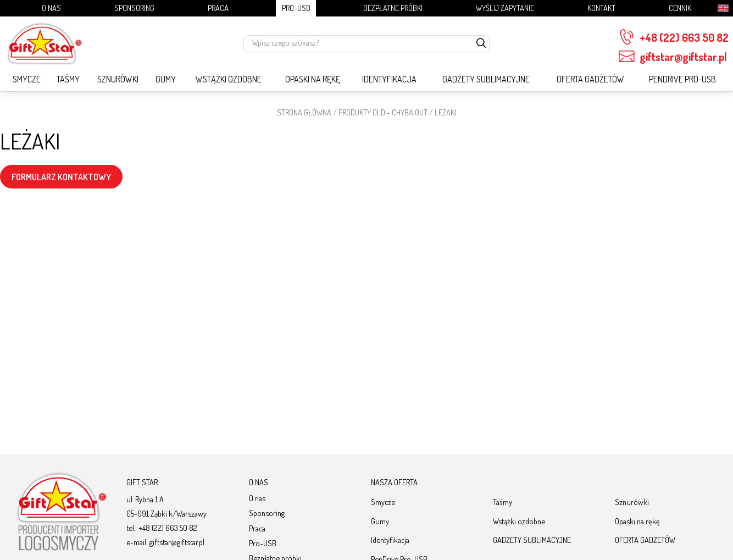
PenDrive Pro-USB (682, 79)
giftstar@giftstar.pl (673, 57)
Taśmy (68, 79)
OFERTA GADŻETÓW (590, 79)
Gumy (166, 79)
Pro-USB (296, 8)
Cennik (680, 8)
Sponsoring (134, 8)
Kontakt (601, 8)
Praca (218, 8)
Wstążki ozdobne (229, 79)
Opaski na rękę (313, 79)
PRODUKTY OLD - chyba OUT (383, 112)
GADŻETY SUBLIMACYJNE (486, 79)
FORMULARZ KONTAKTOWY (61, 177)
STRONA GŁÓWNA (304, 112)
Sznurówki (118, 79)
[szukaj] (481, 44)
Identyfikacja (389, 79)
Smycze (27, 79)
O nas (51, 8)
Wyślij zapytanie (505, 8)
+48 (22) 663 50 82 (674, 37)
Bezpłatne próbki (393, 8)
